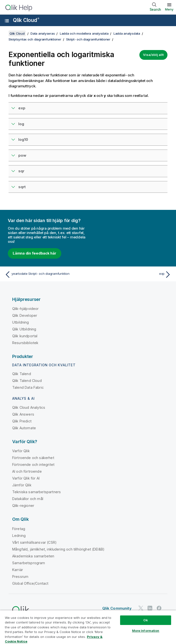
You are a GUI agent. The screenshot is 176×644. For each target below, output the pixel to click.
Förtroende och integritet (33, 465)
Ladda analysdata (127, 33)
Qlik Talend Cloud (27, 381)
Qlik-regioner (23, 506)
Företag (19, 529)
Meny (169, 9)
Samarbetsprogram (29, 563)
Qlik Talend (22, 374)
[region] (88, 627)
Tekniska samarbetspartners (36, 492)
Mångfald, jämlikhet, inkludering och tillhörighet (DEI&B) (58, 549)
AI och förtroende (27, 471)
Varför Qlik (21, 451)
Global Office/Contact (30, 583)
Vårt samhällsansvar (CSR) (34, 542)
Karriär (18, 570)
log (21, 124)
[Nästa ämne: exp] (131, 275)
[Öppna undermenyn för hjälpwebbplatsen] (7, 21)
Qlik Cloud (26, 20)
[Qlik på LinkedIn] (150, 608)
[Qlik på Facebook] (159, 608)
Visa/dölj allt (153, 55)
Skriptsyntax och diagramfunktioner (35, 39)
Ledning (19, 536)
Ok (145, 620)
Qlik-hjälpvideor (26, 309)
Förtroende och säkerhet (33, 458)
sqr (21, 171)
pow (22, 155)
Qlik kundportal (25, 336)
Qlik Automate (24, 428)
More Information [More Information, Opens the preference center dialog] (146, 631)
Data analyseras (43, 33)
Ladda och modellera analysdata (84, 33)
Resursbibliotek (25, 343)
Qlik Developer (25, 315)
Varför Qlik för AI (26, 478)
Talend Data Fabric (28, 387)
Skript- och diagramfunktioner (88, 39)
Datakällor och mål (28, 499)
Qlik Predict (22, 421)
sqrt (22, 187)
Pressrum (20, 577)
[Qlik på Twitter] (141, 608)
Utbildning (21, 322)
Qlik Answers (23, 414)
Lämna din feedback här (35, 253)
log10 (23, 139)
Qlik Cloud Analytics (29, 407)
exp (22, 108)
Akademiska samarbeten (33, 556)
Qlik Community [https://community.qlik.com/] (117, 608)
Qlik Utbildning (24, 329)
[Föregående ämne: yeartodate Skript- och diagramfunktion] (45, 275)
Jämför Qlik (22, 485)
